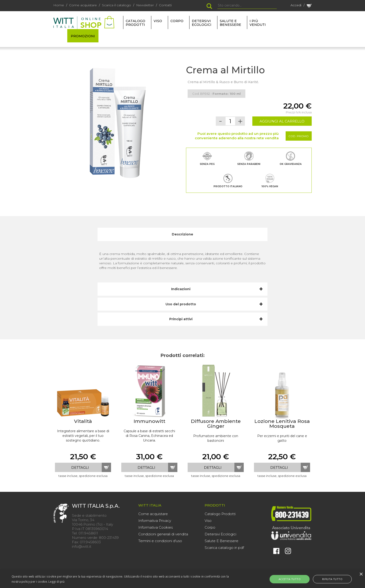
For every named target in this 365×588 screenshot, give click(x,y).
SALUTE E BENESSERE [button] (230, 23)
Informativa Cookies (155, 527)
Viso (208, 521)
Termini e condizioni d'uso (160, 541)
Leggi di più (56, 582)
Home (59, 5)
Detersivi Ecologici (220, 534)
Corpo (210, 527)
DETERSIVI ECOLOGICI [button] (202, 23)
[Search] (247, 6)
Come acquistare (83, 5)
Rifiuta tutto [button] (327, 579)
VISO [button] (158, 21)
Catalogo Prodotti (220, 514)
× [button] (361, 574)
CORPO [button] (177, 21)
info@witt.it (82, 546)
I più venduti (258, 23)
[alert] (182, 579)
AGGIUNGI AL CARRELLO (282, 121)
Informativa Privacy (155, 521)
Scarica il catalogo (117, 5)
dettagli (80, 467)
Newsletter (145, 5)
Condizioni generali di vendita (163, 534)
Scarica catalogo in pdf (224, 548)
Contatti (165, 5)
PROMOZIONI (83, 36)
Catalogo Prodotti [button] (135, 23)
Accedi (296, 5)
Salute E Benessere (221, 541)
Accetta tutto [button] (295, 579)
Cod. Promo (299, 136)
